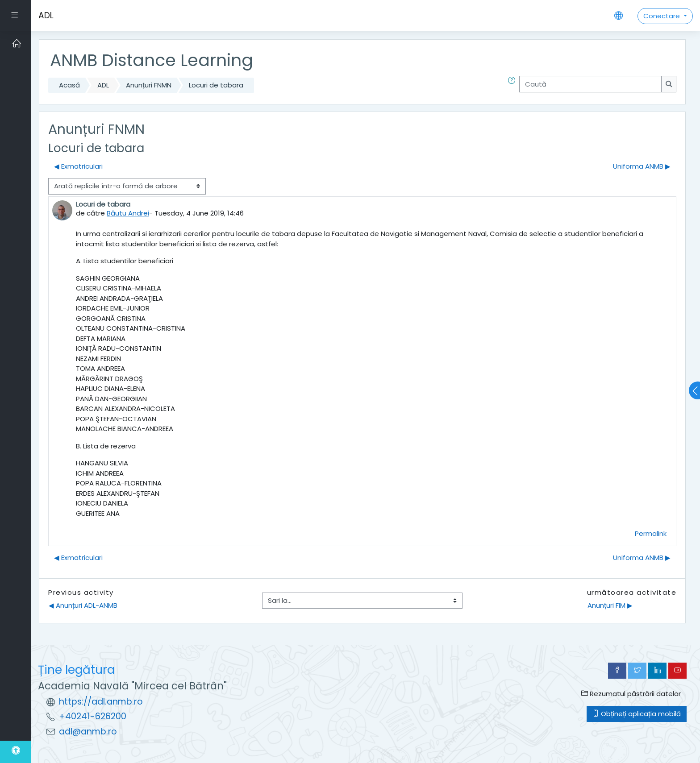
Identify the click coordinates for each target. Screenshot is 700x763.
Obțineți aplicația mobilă (637, 714)
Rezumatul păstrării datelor (631, 694)
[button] (513, 85)
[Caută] (590, 84)
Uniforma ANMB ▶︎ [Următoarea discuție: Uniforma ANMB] (642, 166)
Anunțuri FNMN (149, 85)
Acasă (69, 85)
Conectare (662, 16)
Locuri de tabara (216, 85)
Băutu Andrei (128, 213)
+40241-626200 (93, 716)
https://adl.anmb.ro (101, 702)
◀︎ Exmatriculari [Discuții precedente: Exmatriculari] (78, 166)
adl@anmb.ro (88, 732)
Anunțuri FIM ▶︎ (610, 605)
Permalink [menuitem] (651, 533)
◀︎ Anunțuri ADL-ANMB (83, 605)
